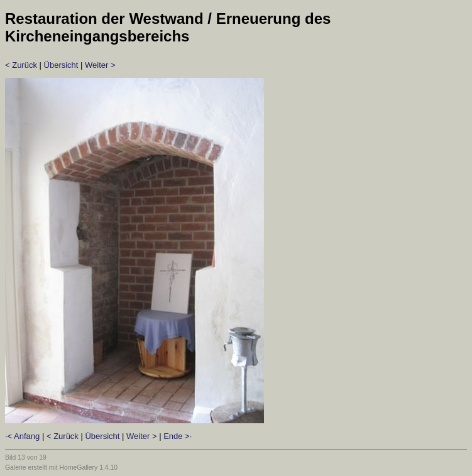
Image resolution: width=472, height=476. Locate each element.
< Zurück (21, 65)
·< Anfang (22, 436)
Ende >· (178, 436)
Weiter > (100, 65)
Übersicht (61, 65)
